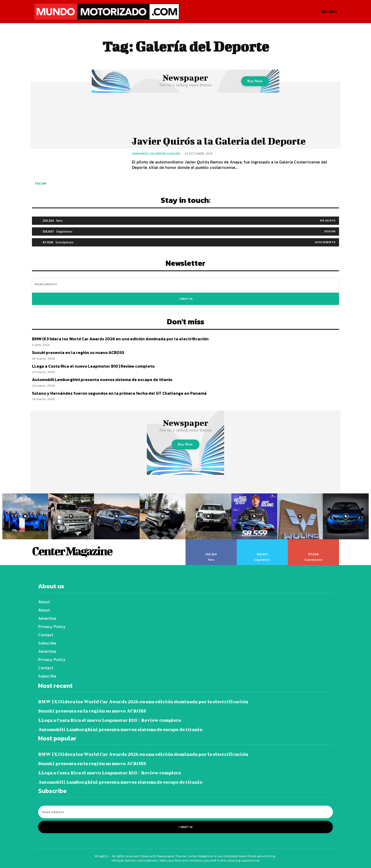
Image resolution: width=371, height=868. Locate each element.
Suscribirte (325, 242)
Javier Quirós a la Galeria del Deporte (221, 141)
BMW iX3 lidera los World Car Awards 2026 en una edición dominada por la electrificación (120, 339)
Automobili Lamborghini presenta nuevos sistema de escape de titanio (102, 379)
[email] (185, 284)
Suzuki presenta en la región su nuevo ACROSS (78, 352)
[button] (329, 12)
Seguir (330, 231)
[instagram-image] (25, 516)
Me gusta (328, 220)
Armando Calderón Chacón (156, 154)
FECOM (41, 184)
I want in (186, 299)
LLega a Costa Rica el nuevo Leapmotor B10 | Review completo (93, 366)
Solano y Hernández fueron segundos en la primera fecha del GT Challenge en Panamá (119, 393)
